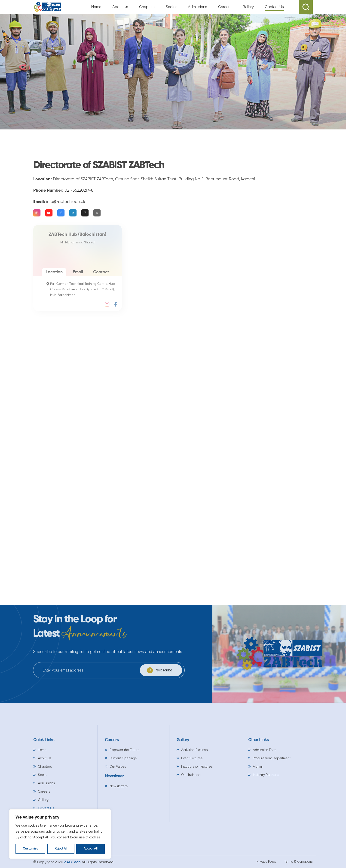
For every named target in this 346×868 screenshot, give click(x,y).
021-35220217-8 (79, 206)
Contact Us (274, 7)
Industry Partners (266, 790)
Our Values (118, 782)
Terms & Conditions (299, 861)
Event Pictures (192, 774)
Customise (31, 849)
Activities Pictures (194, 765)
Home (96, 7)
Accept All (91, 849)
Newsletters (119, 802)
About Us (120, 7)
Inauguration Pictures (197, 782)
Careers (225, 7)
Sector (171, 7)
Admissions (197, 7)
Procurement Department (272, 774)
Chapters (147, 7)
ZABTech (73, 862)
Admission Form (265, 765)
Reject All (61, 849)
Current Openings (123, 774)
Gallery (248, 7)
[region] (60, 834)
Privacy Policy (266, 861)
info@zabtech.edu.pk (66, 218)
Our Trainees (191, 790)
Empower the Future (125, 765)
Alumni (258, 782)
